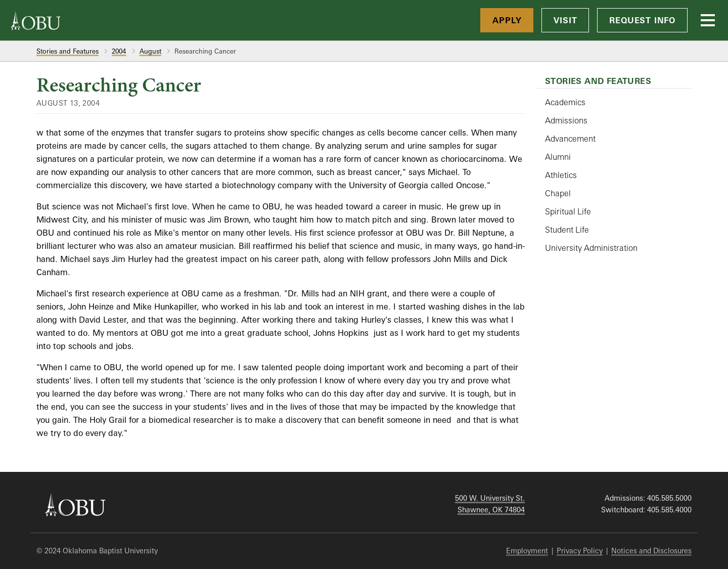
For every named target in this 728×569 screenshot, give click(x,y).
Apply (507, 20)
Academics (565, 102)
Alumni (558, 157)
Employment (527, 551)
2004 (119, 51)
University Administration (591, 248)
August (150, 51)
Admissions (566, 120)
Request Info (642, 20)
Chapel (558, 193)
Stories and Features (67, 51)
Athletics (561, 175)
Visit (565, 20)
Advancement (570, 139)
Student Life (567, 230)
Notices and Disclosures (651, 551)
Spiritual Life (568, 211)
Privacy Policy (580, 551)
